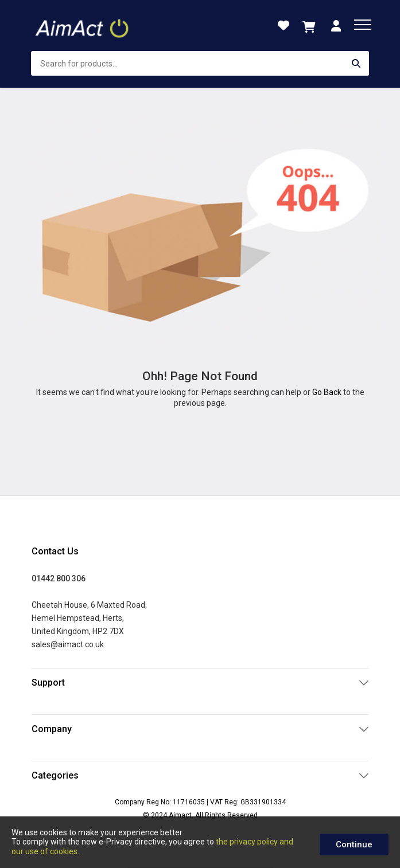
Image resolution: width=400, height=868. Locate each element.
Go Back (327, 392)
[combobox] (200, 63)
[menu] (363, 25)
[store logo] (83, 26)
